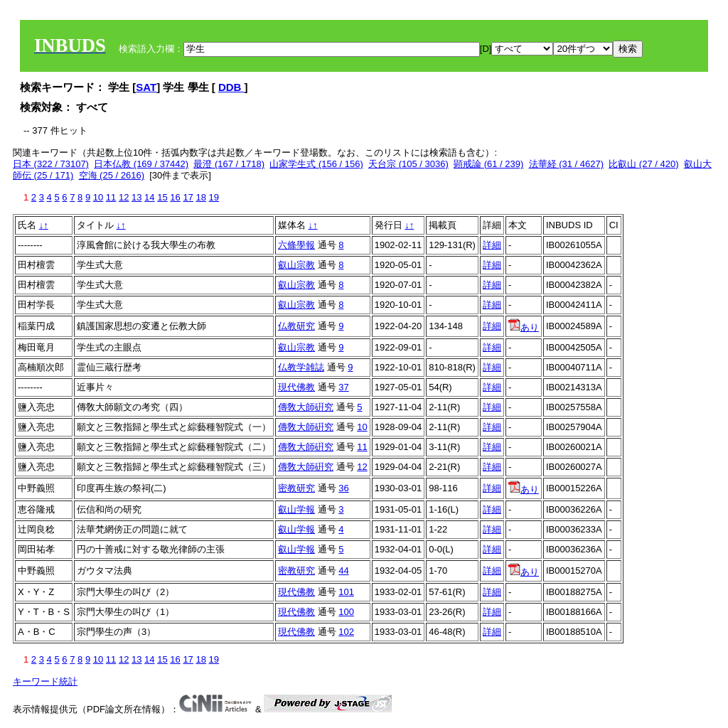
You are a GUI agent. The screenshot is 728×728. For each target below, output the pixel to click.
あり (524, 327)
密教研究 (296, 488)
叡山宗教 (296, 265)
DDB (231, 87)
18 (200, 197)
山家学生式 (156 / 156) (316, 164)
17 (188, 197)
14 (149, 197)
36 (343, 488)
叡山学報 (296, 509)
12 (124, 197)
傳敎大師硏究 (306, 407)
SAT (146, 87)
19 (214, 197)
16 (175, 197)
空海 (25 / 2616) (112, 175)
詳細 (492, 245)
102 (346, 632)
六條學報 (296, 245)
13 (136, 197)
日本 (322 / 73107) (51, 164)
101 (346, 592)
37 (343, 387)
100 (346, 612)
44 (343, 571)
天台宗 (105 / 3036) (408, 164)
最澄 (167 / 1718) (229, 164)
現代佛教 (296, 387)
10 (98, 197)
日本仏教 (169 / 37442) (141, 164)
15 (162, 197)
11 (111, 197)
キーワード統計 (45, 681)
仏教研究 (296, 326)
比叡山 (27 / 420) (643, 164)
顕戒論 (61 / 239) (488, 164)
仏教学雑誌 (301, 367)
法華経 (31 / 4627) (567, 164)
